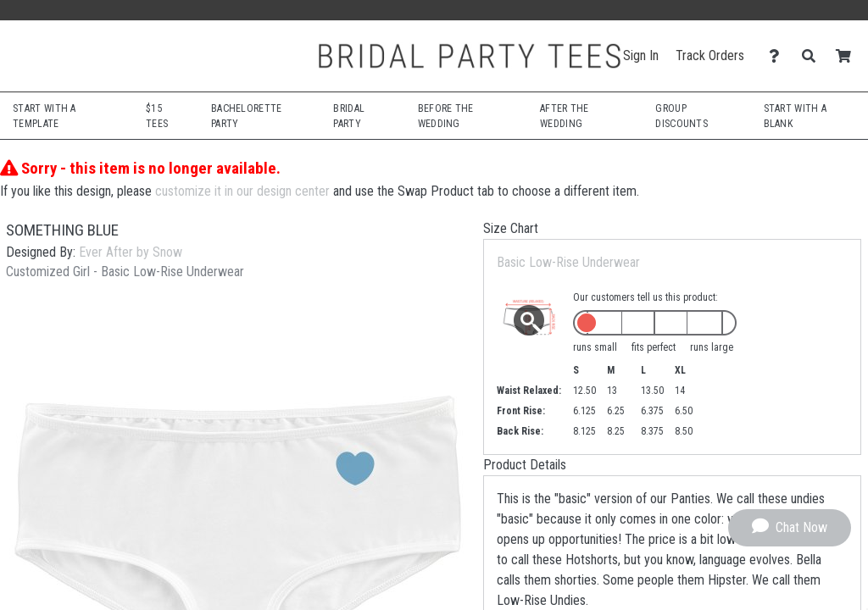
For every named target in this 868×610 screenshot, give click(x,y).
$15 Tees (157, 116)
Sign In (641, 55)
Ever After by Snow (131, 252)
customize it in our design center (242, 191)
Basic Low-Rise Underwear (568, 262)
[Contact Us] (779, 56)
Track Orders (710, 55)
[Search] (813, 56)
